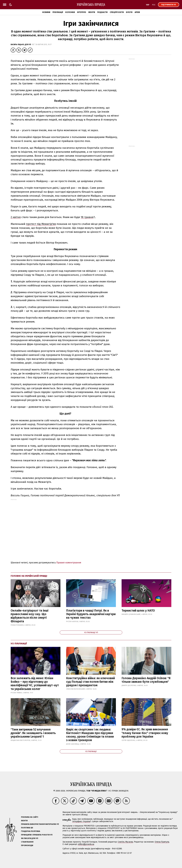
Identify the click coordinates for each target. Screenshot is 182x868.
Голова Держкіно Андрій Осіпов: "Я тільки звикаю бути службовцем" (146, 680)
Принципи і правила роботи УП (37, 835)
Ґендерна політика (31, 831)
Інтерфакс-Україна (81, 821)
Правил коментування (69, 563)
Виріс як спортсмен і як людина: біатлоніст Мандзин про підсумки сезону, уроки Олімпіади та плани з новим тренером (90, 735)
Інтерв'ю (82, 12)
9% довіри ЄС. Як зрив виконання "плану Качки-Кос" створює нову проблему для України (145, 733)
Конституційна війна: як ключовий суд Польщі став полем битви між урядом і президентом (91, 682)
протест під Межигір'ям (41, 224)
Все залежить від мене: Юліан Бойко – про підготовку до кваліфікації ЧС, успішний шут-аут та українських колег (35, 684)
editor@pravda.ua (86, 844)
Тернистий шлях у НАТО (138, 611)
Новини (46, 12)
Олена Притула (162, 842)
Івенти (92, 12)
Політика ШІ (27, 828)
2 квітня (16, 217)
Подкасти (102, 12)
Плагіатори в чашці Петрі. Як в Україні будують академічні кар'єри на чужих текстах (91, 614)
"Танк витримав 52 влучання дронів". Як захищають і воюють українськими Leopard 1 (33, 733)
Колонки (70, 12)
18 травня (87, 217)
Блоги (129, 12)
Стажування (27, 842)
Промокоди (27, 845)
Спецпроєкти (117, 12)
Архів (137, 12)
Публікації (58, 12)
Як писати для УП (30, 838)
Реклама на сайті (30, 817)
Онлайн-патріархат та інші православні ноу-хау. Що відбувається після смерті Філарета (30, 616)
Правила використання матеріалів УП (40, 824)
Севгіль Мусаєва (125, 842)
